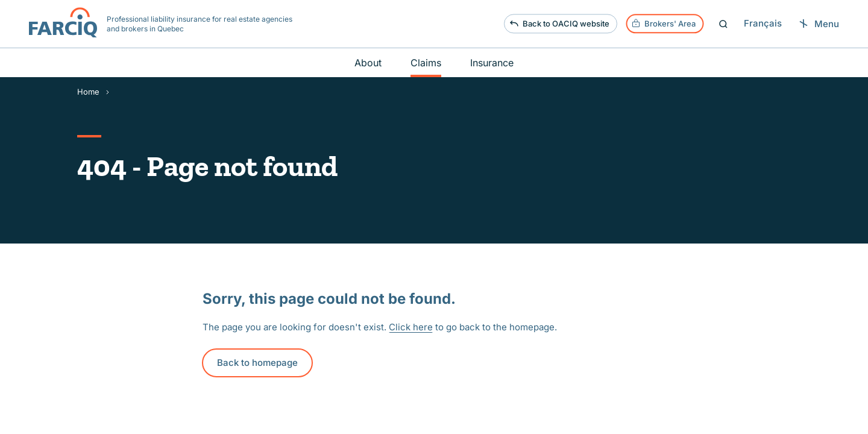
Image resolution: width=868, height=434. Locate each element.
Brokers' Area (663, 24)
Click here (411, 327)
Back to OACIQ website (559, 24)
